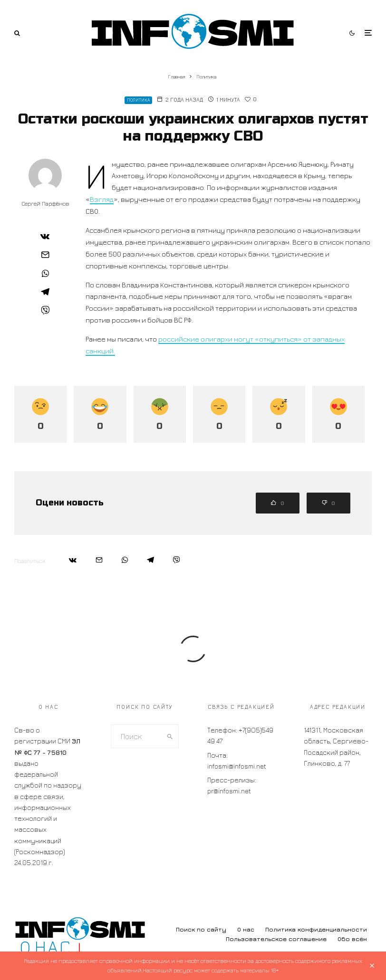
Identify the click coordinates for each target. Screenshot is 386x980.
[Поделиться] (45, 236)
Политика (138, 100)
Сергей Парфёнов (45, 204)
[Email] (45, 255)
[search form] (136, 736)
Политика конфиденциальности (316, 929)
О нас (246, 929)
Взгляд (102, 199)
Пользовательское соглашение (276, 939)
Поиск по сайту (201, 929)
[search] (170, 736)
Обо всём (352, 939)
